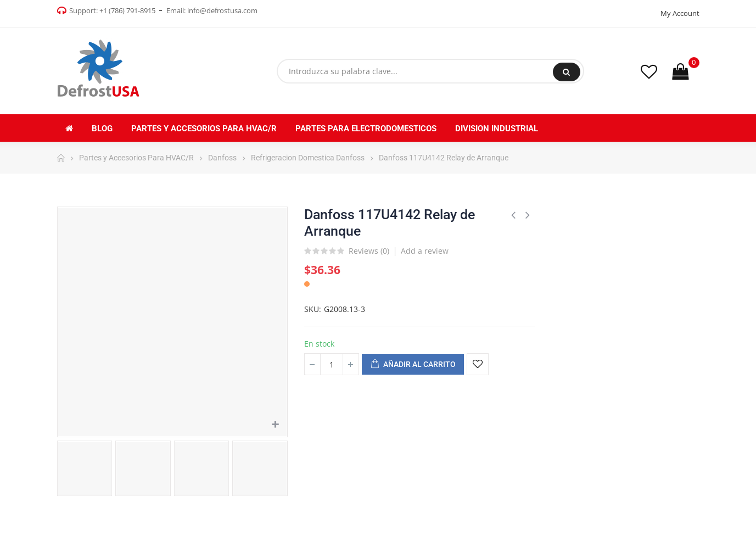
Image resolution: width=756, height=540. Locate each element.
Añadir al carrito (413, 365)
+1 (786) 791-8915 (127, 10)
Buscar (566, 72)
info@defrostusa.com (222, 10)
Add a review (425, 251)
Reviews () (369, 252)
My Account (680, 13)
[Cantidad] (332, 364)
